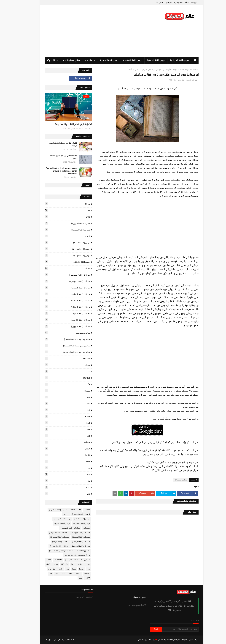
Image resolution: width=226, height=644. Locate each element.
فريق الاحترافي (135, 640)
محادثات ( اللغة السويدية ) (59, 275)
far (59, 384)
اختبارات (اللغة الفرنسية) (59, 230)
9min (59, 217)
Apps (59, 365)
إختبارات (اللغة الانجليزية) (59, 223)
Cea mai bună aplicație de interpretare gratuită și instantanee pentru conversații (53, 171)
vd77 (59, 487)
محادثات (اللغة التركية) (59, 313)
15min (59, 204)
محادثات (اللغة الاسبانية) (59, 288)
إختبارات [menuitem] (46, 60)
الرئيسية (185, 3)
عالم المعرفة (182, 80)
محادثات (59, 268)
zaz (59, 494)
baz (59, 371)
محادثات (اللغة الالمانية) (59, 294)
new (59, 462)
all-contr (59, 359)
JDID (59, 404)
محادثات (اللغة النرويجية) (59, 326)
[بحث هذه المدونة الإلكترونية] (172, 629)
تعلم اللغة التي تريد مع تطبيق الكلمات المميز (55, 157)
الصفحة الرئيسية (184, 70)
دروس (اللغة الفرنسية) (59, 255)
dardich (59, 378)
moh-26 (59, 442)
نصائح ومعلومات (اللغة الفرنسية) (59, 352)
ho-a (59, 397)
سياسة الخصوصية (173, 3)
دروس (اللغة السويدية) (59, 249)
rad (59, 474)
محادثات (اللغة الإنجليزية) (59, 301)
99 (59, 210)
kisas (59, 417)
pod (59, 468)
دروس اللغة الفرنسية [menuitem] (124, 60)
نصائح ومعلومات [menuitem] (64, 60)
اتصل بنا (151, 3)
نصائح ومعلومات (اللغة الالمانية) (59, 339)
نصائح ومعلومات (169, 70)
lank (59, 423)
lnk (59, 429)
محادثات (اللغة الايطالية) (59, 307)
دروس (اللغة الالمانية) (59, 243)
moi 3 (59, 455)
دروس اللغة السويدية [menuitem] (100, 60)
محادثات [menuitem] (82, 60)
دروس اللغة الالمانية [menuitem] (147, 60)
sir (59, 481)
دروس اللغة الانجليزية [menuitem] (171, 60)
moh (59, 436)
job (59, 410)
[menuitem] (186, 60)
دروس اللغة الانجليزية (59, 262)
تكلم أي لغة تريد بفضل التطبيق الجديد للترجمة (55, 145)
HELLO (59, 391)
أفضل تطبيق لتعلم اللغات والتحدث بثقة (65, 125)
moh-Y (59, 449)
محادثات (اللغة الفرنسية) (59, 320)
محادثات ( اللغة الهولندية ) (59, 281)
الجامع (59, 236)
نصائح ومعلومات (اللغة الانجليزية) (59, 346)
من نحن (160, 3)
